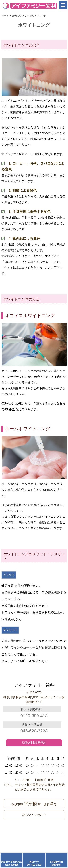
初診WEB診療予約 (34, 743)
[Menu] (63, 5)
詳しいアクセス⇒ (34, 815)
